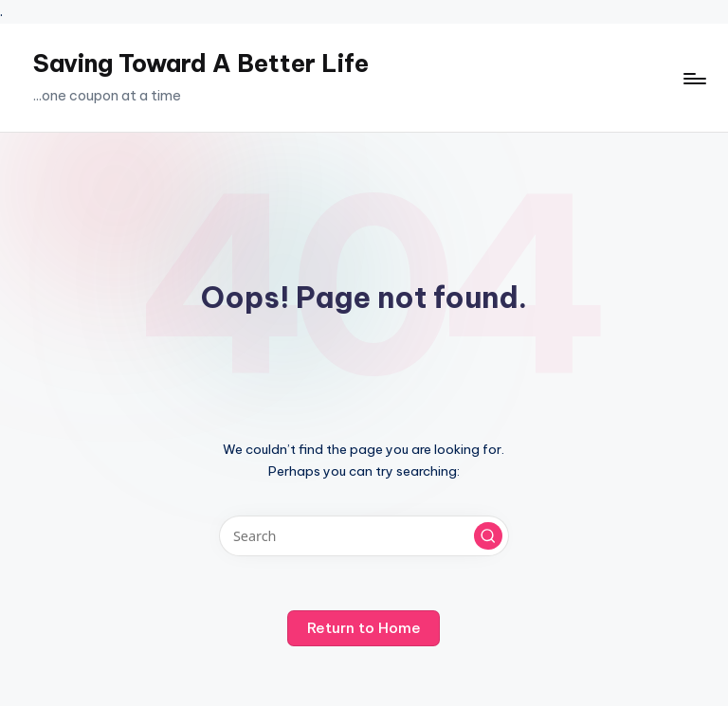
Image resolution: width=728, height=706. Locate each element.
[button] (488, 536)
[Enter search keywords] (364, 536)
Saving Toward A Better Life (201, 63)
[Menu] (693, 78)
